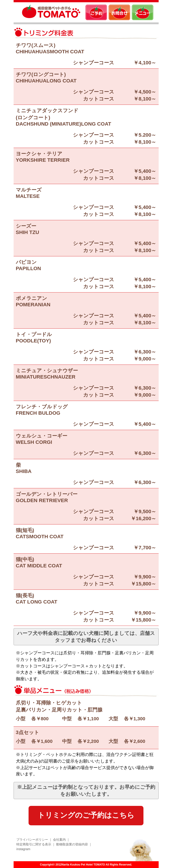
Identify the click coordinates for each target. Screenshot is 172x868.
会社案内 (59, 840)
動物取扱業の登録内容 (72, 844)
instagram (23, 849)
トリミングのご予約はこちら (86, 815)
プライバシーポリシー (32, 840)
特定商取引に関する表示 (34, 844)
